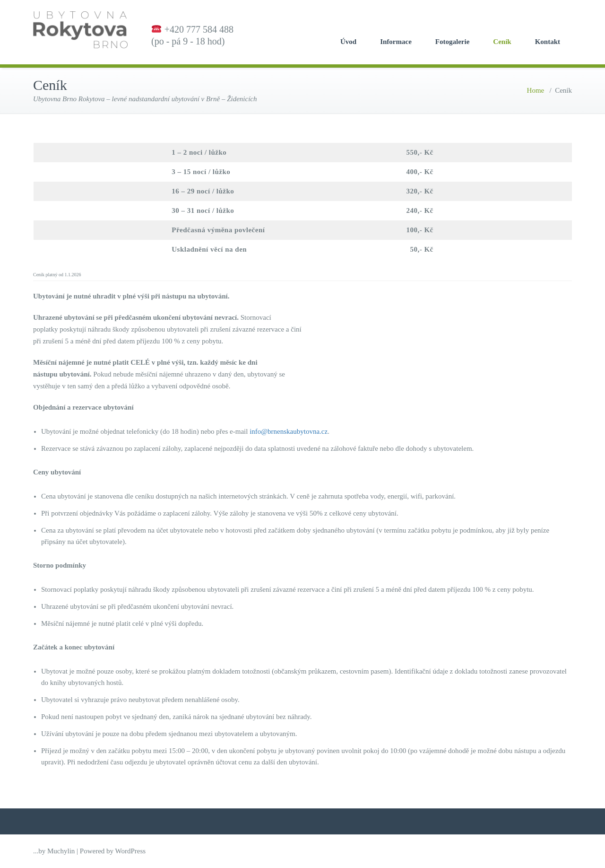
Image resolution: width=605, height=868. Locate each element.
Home (536, 90)
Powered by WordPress (113, 851)
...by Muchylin (54, 851)
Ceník (502, 42)
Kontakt (548, 42)
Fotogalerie (452, 42)
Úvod (348, 42)
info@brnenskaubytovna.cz (289, 431)
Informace (396, 42)
